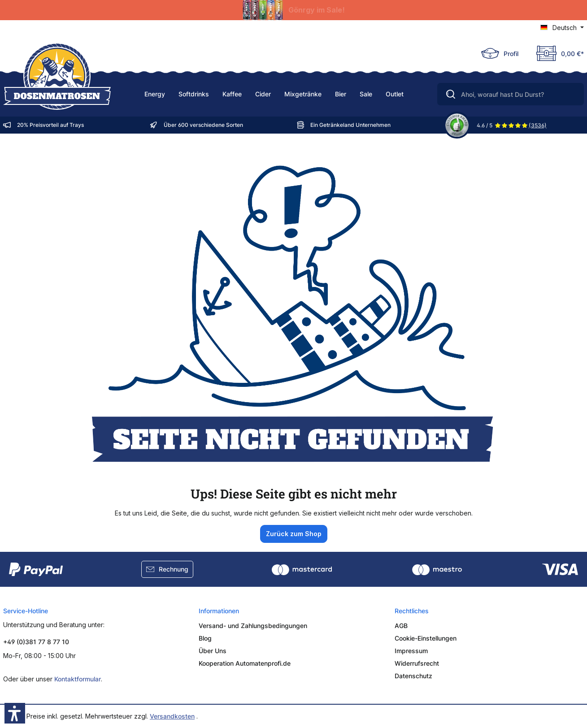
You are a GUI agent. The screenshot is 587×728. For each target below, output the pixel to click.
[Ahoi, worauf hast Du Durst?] (511, 94)
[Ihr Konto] (500, 53)
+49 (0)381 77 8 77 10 (36, 642)
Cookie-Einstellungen (426, 638)
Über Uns (213, 651)
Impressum (411, 651)
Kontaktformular (78, 679)
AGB (401, 626)
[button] (15, 713)
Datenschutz (413, 676)
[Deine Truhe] (556, 53)
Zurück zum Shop (294, 534)
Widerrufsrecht (417, 663)
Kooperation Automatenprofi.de (245, 663)
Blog (205, 638)
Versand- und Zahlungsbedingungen (253, 626)
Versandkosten (172, 716)
